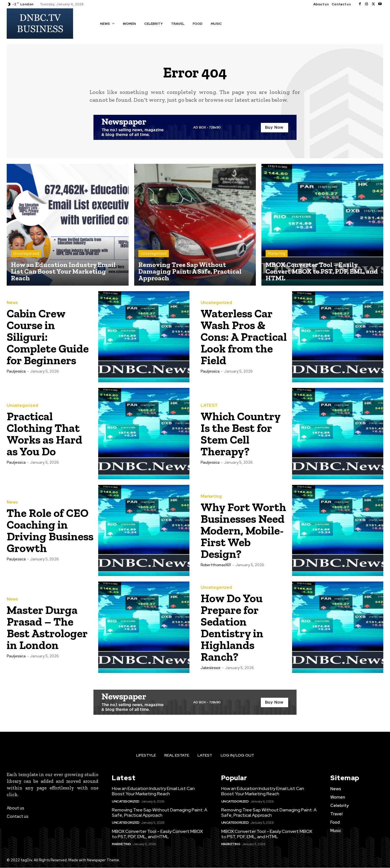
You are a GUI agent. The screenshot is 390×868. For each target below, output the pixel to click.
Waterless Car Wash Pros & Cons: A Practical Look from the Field (238, 337)
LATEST (209, 406)
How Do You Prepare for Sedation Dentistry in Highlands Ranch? (232, 628)
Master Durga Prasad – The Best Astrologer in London (48, 628)
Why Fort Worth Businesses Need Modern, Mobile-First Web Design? (244, 531)
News (12, 303)
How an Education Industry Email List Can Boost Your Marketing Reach (153, 791)
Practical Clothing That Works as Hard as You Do (45, 434)
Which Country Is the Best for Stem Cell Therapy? (241, 434)
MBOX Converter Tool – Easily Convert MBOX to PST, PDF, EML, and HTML (157, 834)
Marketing (277, 254)
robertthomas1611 (216, 565)
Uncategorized (26, 254)
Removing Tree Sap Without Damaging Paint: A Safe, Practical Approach (160, 813)
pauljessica (16, 372)
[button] (234, 23)
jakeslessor (211, 668)
